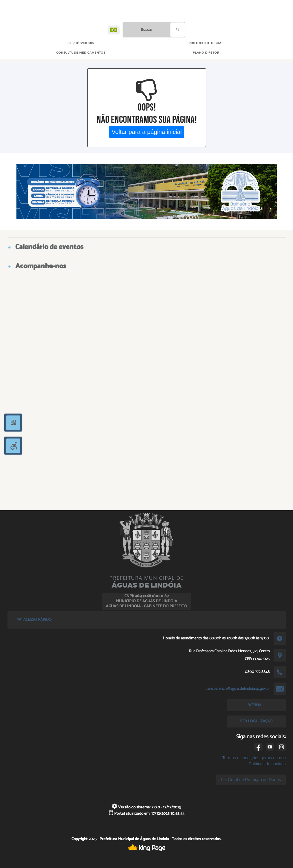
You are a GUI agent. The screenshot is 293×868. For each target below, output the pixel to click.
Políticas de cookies (267, 764)
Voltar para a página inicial (147, 132)
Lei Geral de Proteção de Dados (251, 780)
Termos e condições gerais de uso (254, 758)
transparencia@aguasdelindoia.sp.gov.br (238, 689)
